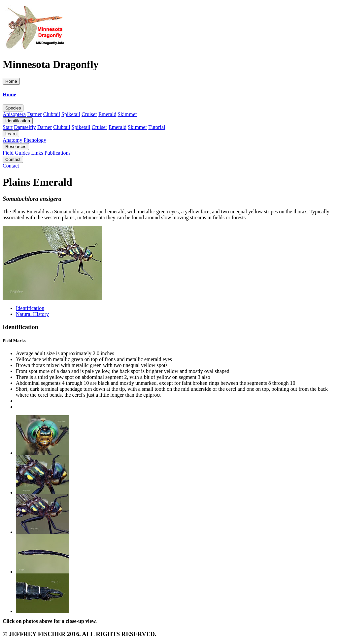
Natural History (32, 314)
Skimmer (127, 114)
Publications (58, 153)
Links (37, 153)
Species (13, 108)
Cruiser (89, 114)
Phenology (35, 140)
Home (11, 81)
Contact (13, 159)
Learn (11, 134)
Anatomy (13, 140)
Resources (16, 147)
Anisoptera (14, 114)
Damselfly (25, 127)
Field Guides (16, 153)
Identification (18, 121)
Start (8, 127)
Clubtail (52, 114)
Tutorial (157, 127)
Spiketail (71, 114)
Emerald (107, 114)
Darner (34, 114)
